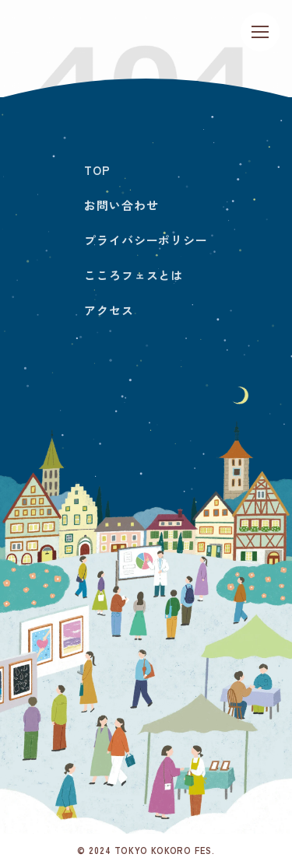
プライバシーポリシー (146, 240)
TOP (97, 170)
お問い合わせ (121, 205)
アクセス (109, 310)
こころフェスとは (134, 275)
